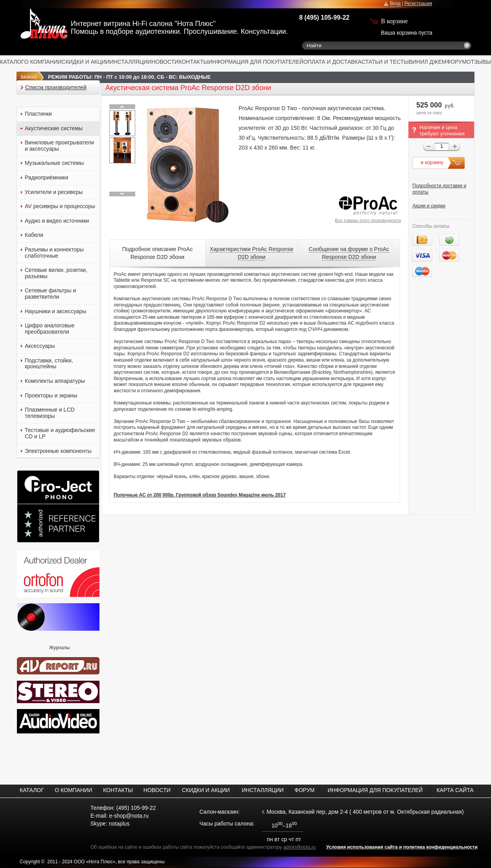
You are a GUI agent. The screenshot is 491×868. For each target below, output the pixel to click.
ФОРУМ (457, 62)
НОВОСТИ (165, 62)
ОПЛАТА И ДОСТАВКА (333, 62)
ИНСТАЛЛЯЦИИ (131, 62)
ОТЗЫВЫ (479, 62)
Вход (395, 4)
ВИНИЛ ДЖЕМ (428, 62)
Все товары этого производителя (368, 220)
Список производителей (56, 88)
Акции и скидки (429, 206)
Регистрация (418, 4)
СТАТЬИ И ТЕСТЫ (385, 62)
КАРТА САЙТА (455, 790)
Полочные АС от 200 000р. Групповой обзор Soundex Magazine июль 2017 (200, 495)
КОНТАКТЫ (193, 62)
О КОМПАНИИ (43, 62)
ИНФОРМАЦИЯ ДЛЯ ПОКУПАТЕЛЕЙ (256, 62)
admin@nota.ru (300, 847)
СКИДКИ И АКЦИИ (86, 62)
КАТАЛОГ (12, 62)
